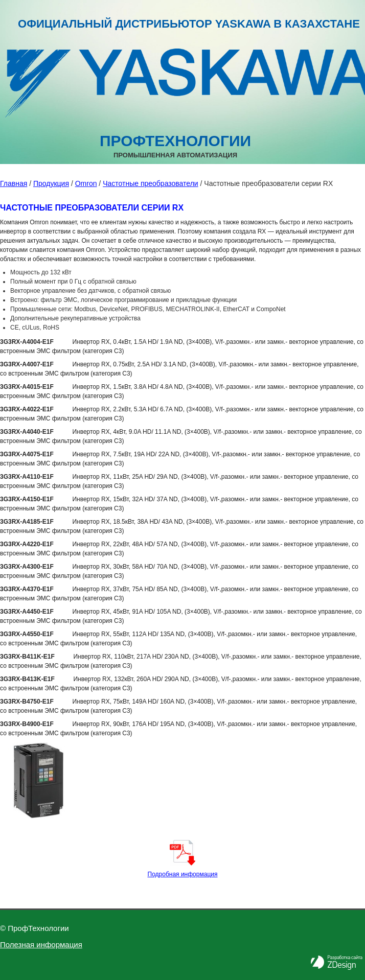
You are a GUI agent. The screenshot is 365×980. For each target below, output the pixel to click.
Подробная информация (183, 874)
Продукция (51, 183)
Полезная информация (41, 944)
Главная (14, 183)
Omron (86, 183)
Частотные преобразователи (150, 183)
